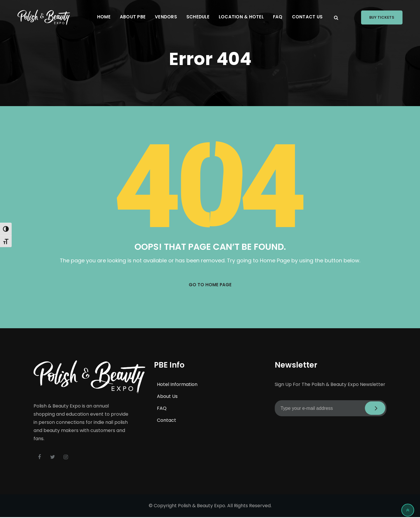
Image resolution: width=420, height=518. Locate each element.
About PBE (133, 17)
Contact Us (307, 17)
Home (104, 17)
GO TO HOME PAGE (210, 285)
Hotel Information (177, 385)
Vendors (166, 17)
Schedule (198, 17)
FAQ (278, 17)
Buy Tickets (382, 17)
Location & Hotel (241, 17)
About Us (167, 397)
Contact (167, 421)
